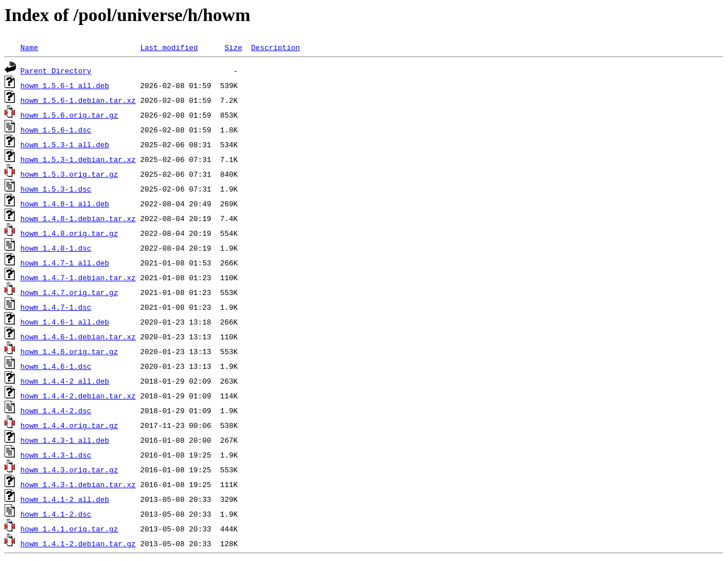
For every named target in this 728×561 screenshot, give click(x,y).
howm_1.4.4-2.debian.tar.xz (78, 396)
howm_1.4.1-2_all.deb (65, 499)
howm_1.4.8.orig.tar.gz (69, 233)
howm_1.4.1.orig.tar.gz (69, 529)
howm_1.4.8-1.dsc (56, 248)
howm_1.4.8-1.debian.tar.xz (78, 218)
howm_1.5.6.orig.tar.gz (69, 115)
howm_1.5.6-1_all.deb (65, 85)
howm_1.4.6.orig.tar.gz (69, 351)
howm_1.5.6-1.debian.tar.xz (78, 100)
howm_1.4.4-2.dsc (56, 410)
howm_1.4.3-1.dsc (56, 455)
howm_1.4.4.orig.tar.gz (69, 425)
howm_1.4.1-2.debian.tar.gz (78, 543)
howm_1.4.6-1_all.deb (65, 322)
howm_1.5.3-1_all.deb (65, 144)
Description (275, 47)
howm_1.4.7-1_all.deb (65, 263)
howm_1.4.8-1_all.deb (65, 203)
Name (29, 47)
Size (233, 47)
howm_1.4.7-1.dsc (56, 307)
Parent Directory (56, 70)
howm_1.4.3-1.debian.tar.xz (78, 484)
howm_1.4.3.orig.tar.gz (69, 469)
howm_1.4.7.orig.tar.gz (69, 292)
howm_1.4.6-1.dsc (56, 366)
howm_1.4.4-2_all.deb (65, 381)
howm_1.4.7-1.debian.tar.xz (78, 277)
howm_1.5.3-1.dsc (56, 189)
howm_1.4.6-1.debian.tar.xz (78, 336)
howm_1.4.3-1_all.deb (65, 440)
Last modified (169, 47)
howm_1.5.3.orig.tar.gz (69, 174)
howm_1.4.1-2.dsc (56, 514)
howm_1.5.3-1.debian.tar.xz (78, 159)
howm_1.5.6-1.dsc (56, 130)
